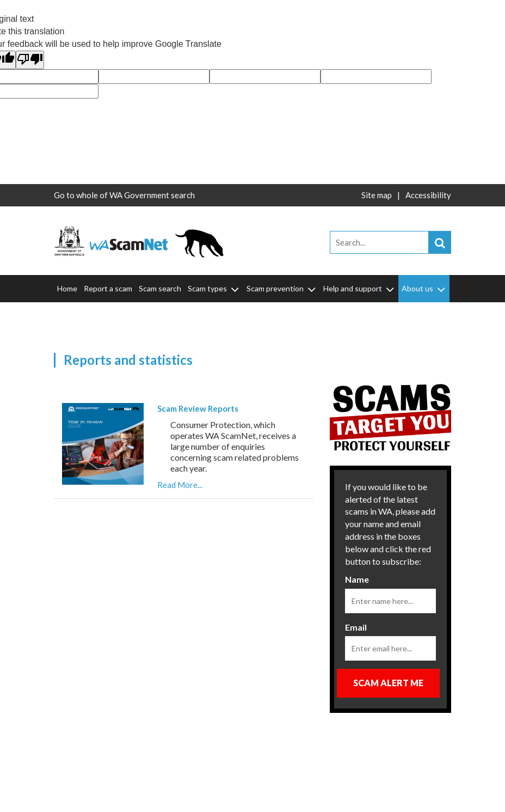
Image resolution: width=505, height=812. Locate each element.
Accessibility (428, 195)
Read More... (180, 485)
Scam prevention (282, 289)
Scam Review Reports (198, 408)
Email (356, 627)
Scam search (160, 288)
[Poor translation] (30, 60)
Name (357, 579)
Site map (377, 195)
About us (424, 289)
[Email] (390, 648)
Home (67, 288)
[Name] (390, 601)
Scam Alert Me (388, 683)
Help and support (359, 289)
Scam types (214, 289)
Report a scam (108, 288)
